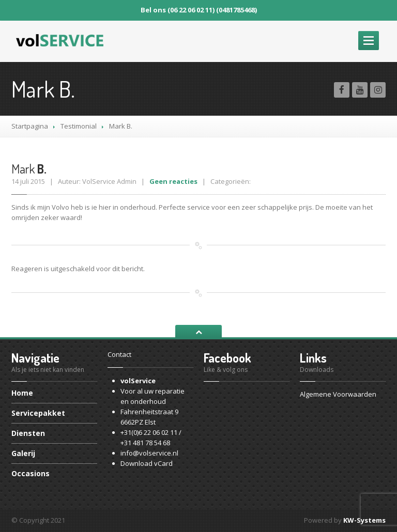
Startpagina (30, 126)
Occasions (30, 473)
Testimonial (79, 126)
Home (22, 394)
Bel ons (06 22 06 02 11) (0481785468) (199, 10)
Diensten (28, 433)
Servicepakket (38, 413)
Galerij (23, 453)
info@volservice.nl (149, 453)
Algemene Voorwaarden (338, 394)
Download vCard (147, 463)
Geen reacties (173, 181)
